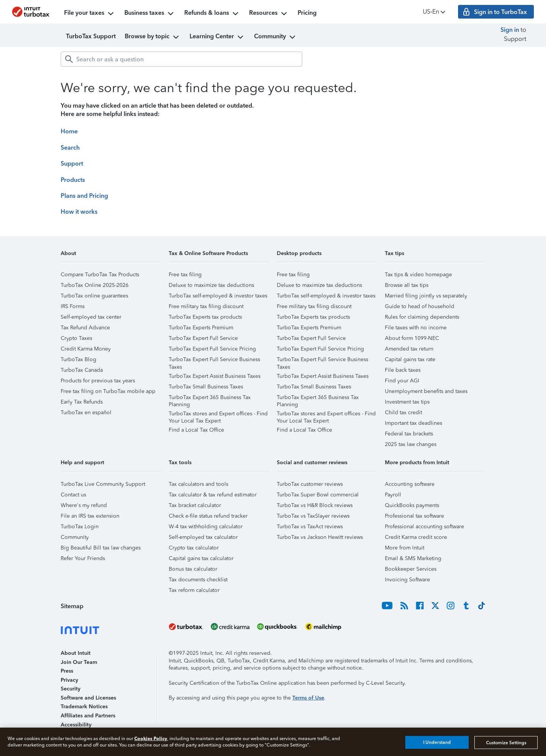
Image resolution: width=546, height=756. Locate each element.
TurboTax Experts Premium (201, 328)
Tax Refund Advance (85, 328)
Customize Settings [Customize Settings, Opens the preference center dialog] (506, 742)
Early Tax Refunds (82, 402)
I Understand (437, 742)
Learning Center (217, 37)
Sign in (510, 30)
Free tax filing (185, 275)
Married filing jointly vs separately (426, 296)
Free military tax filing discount (206, 306)
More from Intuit (405, 548)
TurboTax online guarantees (94, 296)
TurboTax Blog (78, 359)
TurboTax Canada (82, 370)
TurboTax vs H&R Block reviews (315, 505)
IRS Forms (73, 306)
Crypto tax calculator (194, 548)
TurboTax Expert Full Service (203, 338)
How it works (79, 212)
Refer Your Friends (83, 558)
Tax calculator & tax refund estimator (213, 495)
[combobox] (181, 59)
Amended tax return (409, 349)
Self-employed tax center (91, 317)
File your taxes (90, 14)
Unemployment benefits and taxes (426, 391)
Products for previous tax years (98, 381)
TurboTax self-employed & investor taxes (218, 296)
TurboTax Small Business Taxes (206, 387)
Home (69, 131)
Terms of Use (308, 698)
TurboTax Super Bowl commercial (318, 495)
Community (275, 37)
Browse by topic (153, 37)
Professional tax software (414, 516)
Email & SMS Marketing (413, 558)
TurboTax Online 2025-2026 (95, 285)
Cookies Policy (151, 738)
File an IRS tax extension (90, 516)
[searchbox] (181, 59)
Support (72, 164)
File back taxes (403, 370)
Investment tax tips (407, 402)
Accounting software (410, 484)
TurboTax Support (91, 36)
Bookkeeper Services (411, 569)
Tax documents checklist (198, 580)
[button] (111, 256)
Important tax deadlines (413, 423)
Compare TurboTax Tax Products (100, 275)
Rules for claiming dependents (422, 317)
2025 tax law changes (411, 444)
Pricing (307, 13)
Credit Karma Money (86, 349)
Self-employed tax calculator (203, 537)
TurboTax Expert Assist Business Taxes (215, 376)
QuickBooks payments (412, 505)
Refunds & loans (212, 14)
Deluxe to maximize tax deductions (211, 285)
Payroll (393, 495)
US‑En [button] (435, 12)
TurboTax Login (80, 527)
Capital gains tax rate (410, 359)
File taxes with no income (416, 328)
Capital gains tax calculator (201, 558)
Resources (269, 14)
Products (73, 180)
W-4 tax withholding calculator (206, 527)
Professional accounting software (424, 527)
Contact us (73, 495)
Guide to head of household (420, 306)
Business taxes (150, 14)
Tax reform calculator (194, 590)
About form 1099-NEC (412, 338)
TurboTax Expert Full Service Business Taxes (214, 361)
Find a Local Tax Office (196, 430)
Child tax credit (403, 412)
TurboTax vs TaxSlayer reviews (313, 516)
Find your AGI (402, 381)
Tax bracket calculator (195, 505)
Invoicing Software (407, 580)
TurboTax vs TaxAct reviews (310, 527)
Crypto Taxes (76, 338)
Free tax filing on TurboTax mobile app (108, 391)
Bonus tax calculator (193, 569)
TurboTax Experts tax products (205, 317)
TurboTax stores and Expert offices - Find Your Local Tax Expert (218, 415)
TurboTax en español (86, 412)
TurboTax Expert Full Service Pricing (212, 349)
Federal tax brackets (409, 434)
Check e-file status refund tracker (208, 516)
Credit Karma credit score (416, 537)
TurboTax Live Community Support (103, 484)
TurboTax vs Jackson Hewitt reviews (320, 537)
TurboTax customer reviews (310, 484)
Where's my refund (84, 505)
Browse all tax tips (407, 285)
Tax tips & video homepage (418, 275)
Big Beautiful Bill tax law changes (101, 548)
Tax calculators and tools (198, 484)
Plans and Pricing (84, 196)
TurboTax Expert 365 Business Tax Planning (210, 398)
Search (70, 148)
